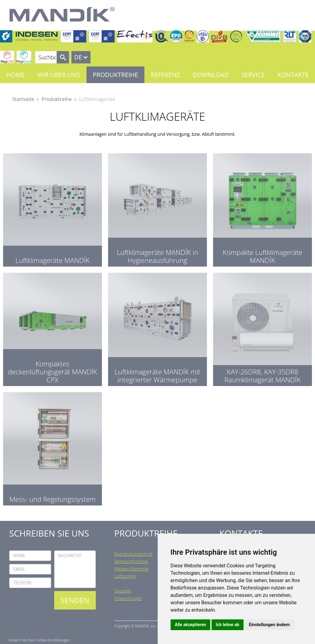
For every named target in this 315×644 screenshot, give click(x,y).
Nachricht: (70, 555)
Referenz (166, 75)
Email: (20, 569)
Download (211, 75)
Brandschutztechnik (133, 554)
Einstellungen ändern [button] (269, 625)
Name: (20, 555)
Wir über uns (59, 75)
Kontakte (293, 75)
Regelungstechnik (131, 561)
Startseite (23, 99)
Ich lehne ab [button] (228, 625)
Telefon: (23, 583)
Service (253, 75)
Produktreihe (115, 75)
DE (78, 57)
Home (16, 75)
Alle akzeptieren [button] (191, 625)
